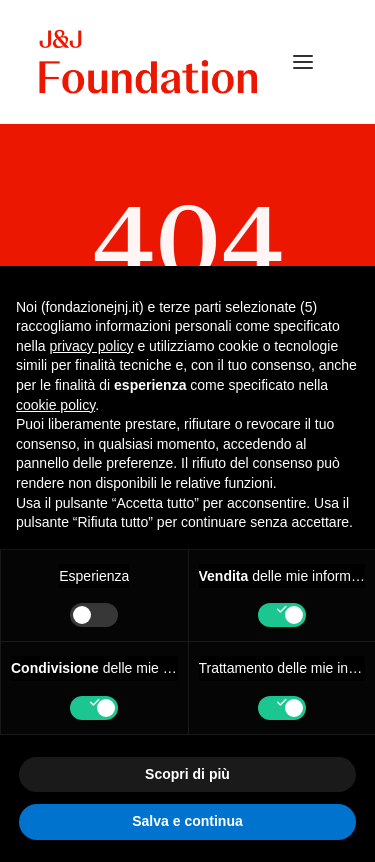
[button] (303, 62)
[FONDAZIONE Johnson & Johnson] (149, 62)
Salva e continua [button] (187, 821)
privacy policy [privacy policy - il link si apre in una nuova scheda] (91, 346)
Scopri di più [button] (187, 774)
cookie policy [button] (55, 405)
